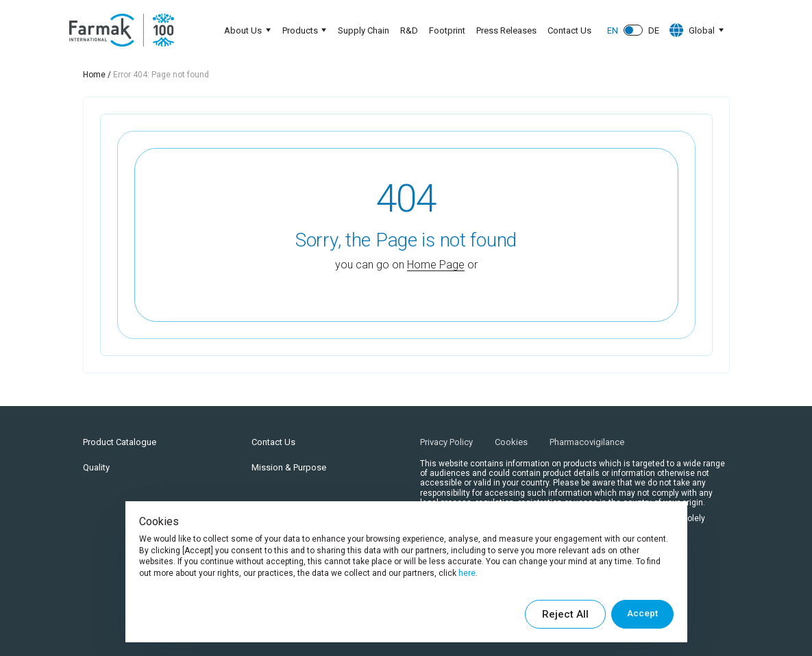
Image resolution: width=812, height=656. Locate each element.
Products (295, 30)
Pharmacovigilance (587, 442)
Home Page (436, 265)
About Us (236, 30)
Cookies (511, 442)
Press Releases (504, 30)
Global (689, 30)
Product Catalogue (120, 442)
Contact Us (567, 30)
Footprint (445, 30)
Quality (96, 467)
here (467, 573)
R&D (407, 30)
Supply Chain (361, 30)
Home (94, 75)
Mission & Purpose (289, 467)
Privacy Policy (446, 442)
